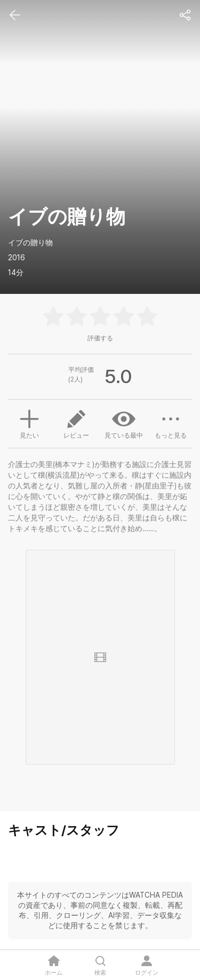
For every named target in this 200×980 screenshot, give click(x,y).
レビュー (76, 423)
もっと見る (171, 423)
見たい (29, 423)
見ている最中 (124, 423)
